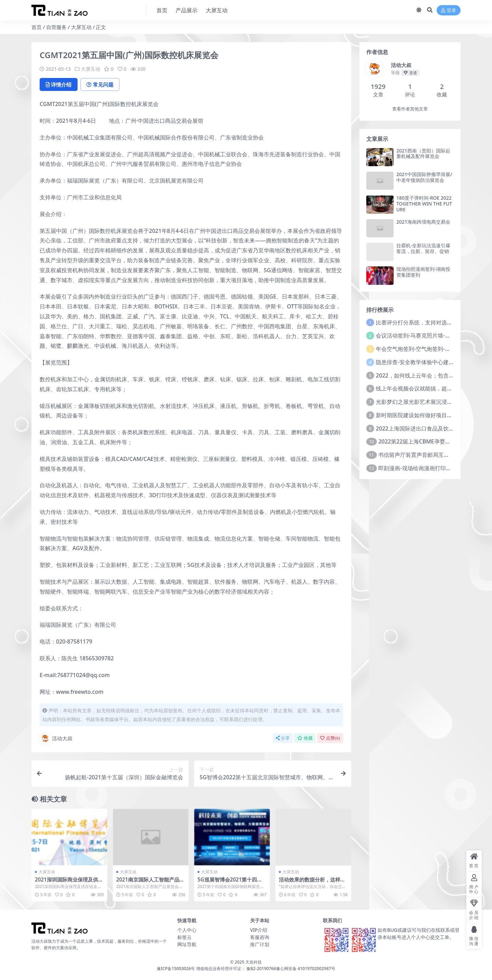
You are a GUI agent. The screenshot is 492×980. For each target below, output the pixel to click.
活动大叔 (56, 739)
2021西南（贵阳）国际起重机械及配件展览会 (423, 154)
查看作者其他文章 (410, 109)
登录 (449, 10)
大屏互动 (81, 27)
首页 (37, 27)
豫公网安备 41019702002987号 (306, 969)
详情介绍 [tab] (59, 84)
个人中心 (187, 930)
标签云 (184, 937)
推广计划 (260, 944)
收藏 (305, 738)
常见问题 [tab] (100, 84)
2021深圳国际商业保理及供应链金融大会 (69, 883)
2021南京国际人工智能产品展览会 (150, 883)
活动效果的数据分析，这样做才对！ (312, 883)
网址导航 (187, 944)
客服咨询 (260, 937)
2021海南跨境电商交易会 (423, 222)
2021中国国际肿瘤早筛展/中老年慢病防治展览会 (424, 177)
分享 (283, 738)
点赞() (330, 738)
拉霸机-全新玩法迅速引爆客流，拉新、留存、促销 (423, 248)
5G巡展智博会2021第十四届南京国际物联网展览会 (230, 883)
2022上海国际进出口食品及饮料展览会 (423, 428)
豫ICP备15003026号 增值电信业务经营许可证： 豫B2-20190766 (216, 969)
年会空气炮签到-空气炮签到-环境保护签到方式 (432, 349)
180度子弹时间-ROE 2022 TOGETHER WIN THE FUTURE (424, 204)
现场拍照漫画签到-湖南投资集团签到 (423, 272)
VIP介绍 (259, 930)
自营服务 (56, 27)
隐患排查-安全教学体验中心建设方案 (420, 362)
